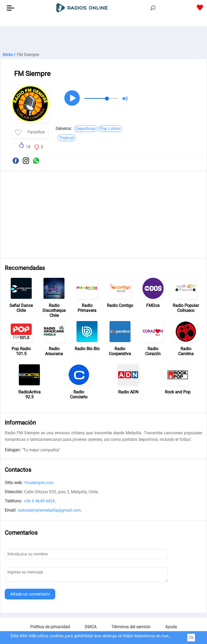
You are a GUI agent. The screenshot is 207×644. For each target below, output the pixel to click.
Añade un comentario (30, 594)
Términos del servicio (131, 627)
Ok (191, 638)
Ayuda (171, 627)
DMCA (91, 627)
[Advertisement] (103, 39)
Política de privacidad (50, 627)
